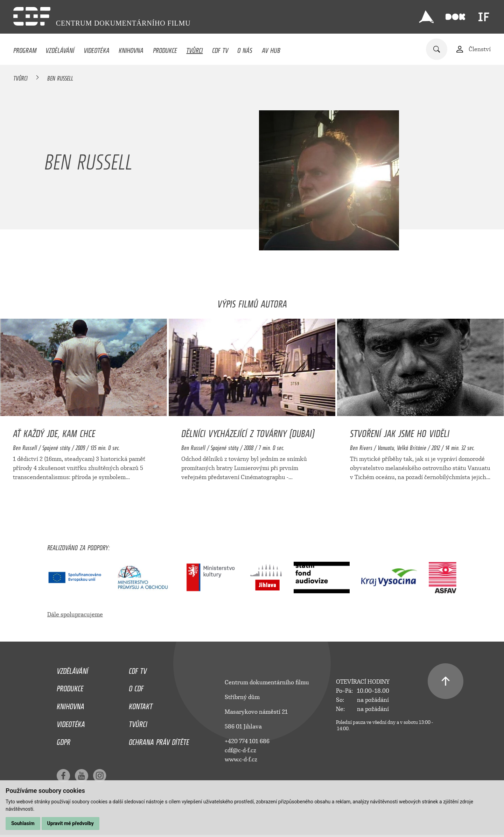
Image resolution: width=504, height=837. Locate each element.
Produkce (165, 49)
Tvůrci (194, 49)
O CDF (136, 687)
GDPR (64, 740)
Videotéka (97, 49)
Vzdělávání (60, 49)
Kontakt (141, 705)
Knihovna (131, 49)
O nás (245, 49)
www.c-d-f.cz (241, 759)
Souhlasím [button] (23, 823)
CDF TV (220, 49)
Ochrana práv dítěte (159, 740)
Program (25, 49)
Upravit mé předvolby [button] (71, 823)
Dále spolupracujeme (75, 614)
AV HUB (271, 49)
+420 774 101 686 (247, 741)
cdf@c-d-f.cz (240, 750)
